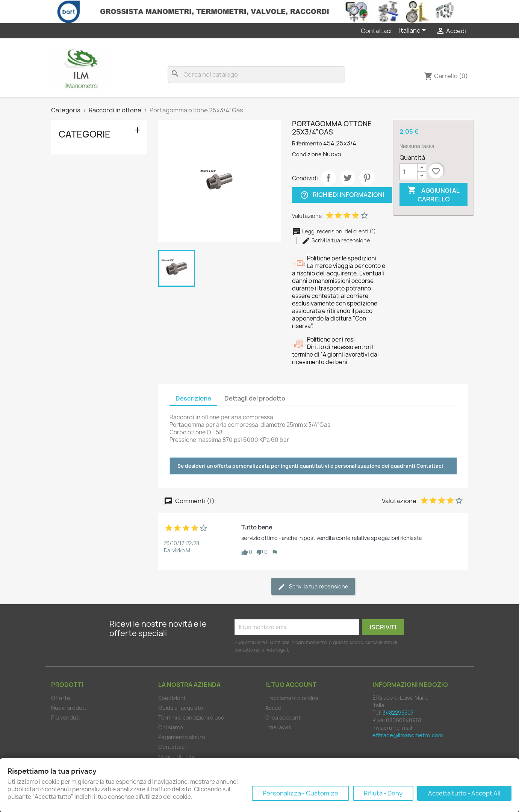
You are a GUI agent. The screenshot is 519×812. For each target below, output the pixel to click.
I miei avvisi (279, 727)
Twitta (348, 178)
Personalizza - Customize (300, 793)
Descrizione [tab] (193, 398)
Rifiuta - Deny (383, 793)
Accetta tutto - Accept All (464, 793)
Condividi (328, 178)
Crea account (283, 717)
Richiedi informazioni (342, 195)
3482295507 (398, 713)
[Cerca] (256, 75)
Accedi (274, 708)
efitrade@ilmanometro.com (408, 735)
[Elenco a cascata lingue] (414, 31)
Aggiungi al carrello (434, 194)
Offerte (61, 698)
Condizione (307, 154)
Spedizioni (172, 698)
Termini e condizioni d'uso (191, 717)
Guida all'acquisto (181, 708)
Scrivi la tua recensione (336, 240)
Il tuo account (291, 685)
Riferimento (307, 143)
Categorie (85, 134)
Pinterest (367, 178)
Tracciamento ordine (292, 698)
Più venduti (65, 717)
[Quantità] (409, 172)
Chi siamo (171, 727)
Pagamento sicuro (182, 737)
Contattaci (376, 31)
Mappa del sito (177, 757)
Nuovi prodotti (69, 708)
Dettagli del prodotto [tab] (255, 398)
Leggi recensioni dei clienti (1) (334, 231)
